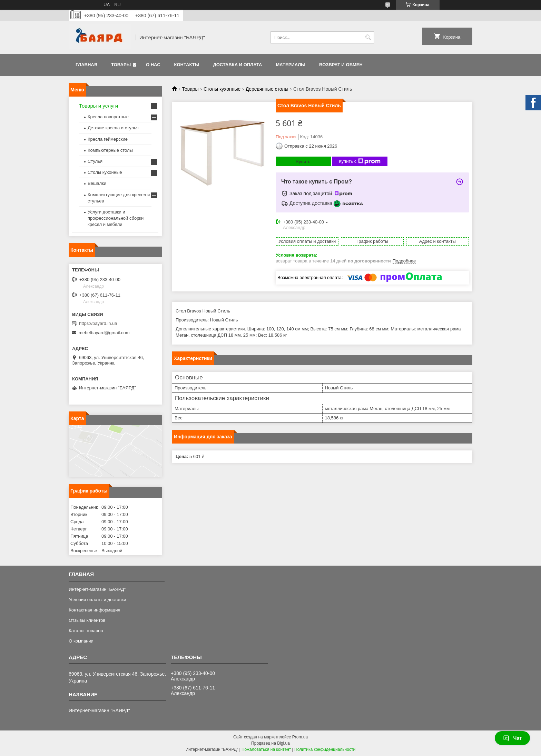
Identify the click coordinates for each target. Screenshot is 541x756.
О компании (81, 641)
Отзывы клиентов (87, 620)
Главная (86, 65)
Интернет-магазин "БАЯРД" (97, 589)
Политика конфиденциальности (325, 749)
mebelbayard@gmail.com (104, 333)
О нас (153, 65)
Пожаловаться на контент (266, 749)
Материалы (291, 65)
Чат (512, 738)
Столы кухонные (222, 89)
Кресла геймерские (108, 139)
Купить (303, 162)
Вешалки (97, 183)
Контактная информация (94, 610)
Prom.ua (300, 737)
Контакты (187, 65)
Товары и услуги (99, 106)
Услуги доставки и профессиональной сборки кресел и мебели (116, 218)
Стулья (95, 161)
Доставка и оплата (237, 65)
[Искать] (368, 37)
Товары (121, 65)
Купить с (360, 161)
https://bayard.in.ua (98, 323)
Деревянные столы (267, 89)
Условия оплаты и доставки (97, 600)
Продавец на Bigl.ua (270, 743)
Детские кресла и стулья (113, 128)
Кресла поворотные (108, 117)
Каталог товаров (86, 631)
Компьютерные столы (110, 150)
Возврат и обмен (341, 65)
